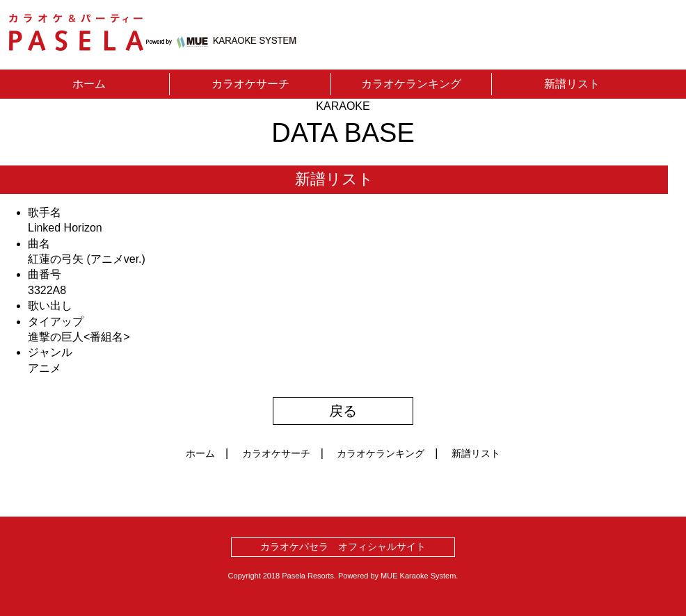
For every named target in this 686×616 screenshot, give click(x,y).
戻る (343, 411)
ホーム (89, 84)
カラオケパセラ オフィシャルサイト (343, 546)
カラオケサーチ (250, 84)
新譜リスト (572, 84)
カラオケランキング (411, 84)
